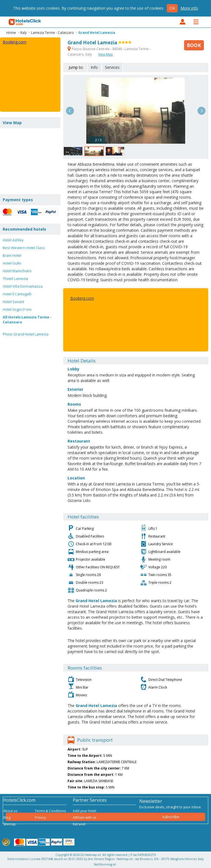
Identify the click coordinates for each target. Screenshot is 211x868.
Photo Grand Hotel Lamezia (26, 334)
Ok (172, 8)
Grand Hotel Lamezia (97, 33)
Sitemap (10, 824)
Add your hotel (84, 811)
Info (94, 67)
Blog (7, 817)
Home (11, 33)
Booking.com (82, 298)
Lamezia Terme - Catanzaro (52, 33)
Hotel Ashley (13, 240)
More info (189, 8)
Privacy (40, 817)
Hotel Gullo (12, 263)
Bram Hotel (12, 255)
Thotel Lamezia (15, 279)
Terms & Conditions (50, 811)
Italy (23, 33)
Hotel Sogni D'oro (17, 309)
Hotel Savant (13, 302)
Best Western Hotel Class (24, 248)
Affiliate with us (84, 817)
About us (10, 811)
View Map (105, 54)
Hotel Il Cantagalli (17, 294)
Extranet (79, 824)
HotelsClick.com (25, 22)
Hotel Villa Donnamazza (23, 286)
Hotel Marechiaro (17, 271)
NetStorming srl (105, 864)
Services (112, 67)
